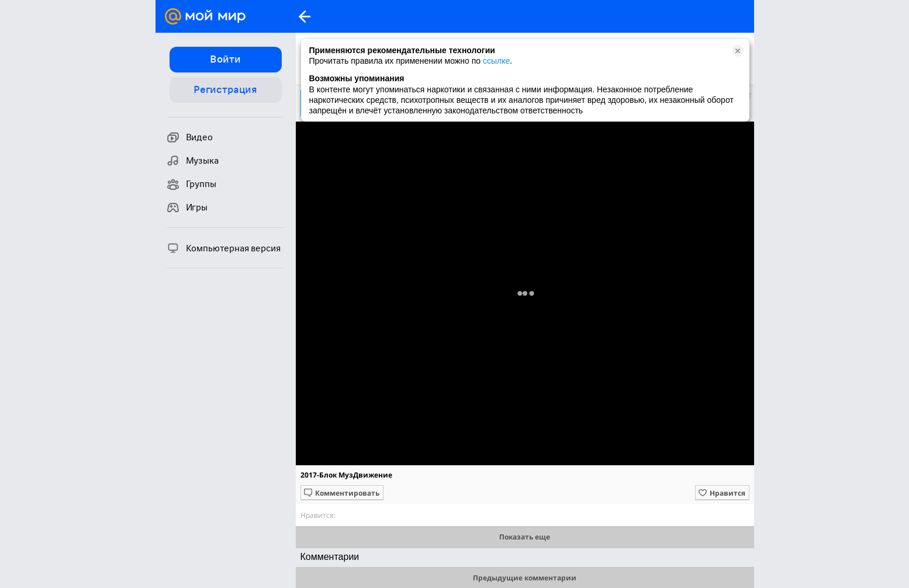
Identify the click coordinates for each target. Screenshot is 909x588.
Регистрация (225, 89)
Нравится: (318, 515)
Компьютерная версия (224, 248)
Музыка (193, 161)
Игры (187, 207)
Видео (190, 137)
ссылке (496, 61)
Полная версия (524, 296)
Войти (225, 59)
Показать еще (525, 537)
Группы (192, 184)
